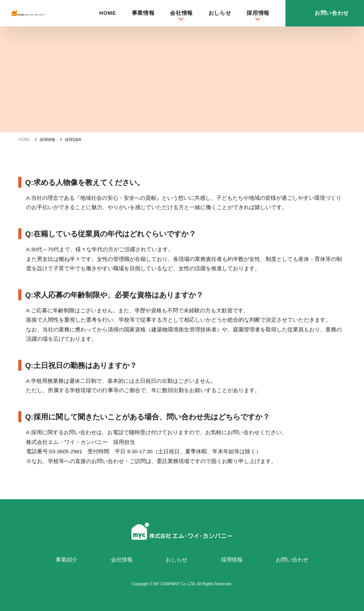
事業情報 (143, 13)
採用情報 (232, 560)
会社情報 (122, 560)
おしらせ (220, 13)
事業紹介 (66, 560)
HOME (108, 13)
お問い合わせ (292, 560)
